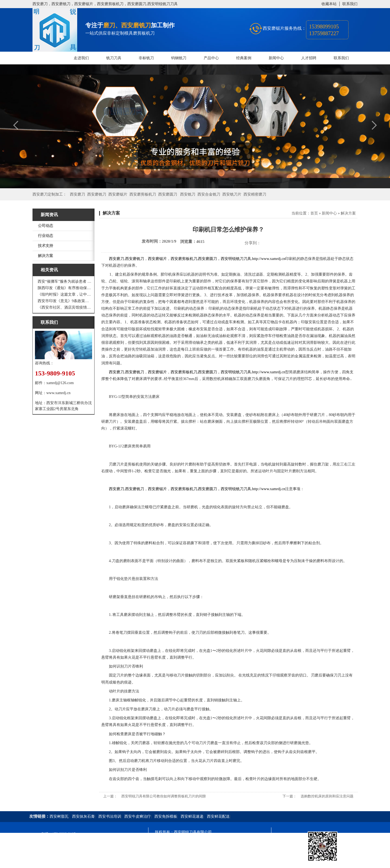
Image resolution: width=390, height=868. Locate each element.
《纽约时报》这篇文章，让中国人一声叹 (65, 294)
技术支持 (45, 246)
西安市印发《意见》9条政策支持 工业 (65, 301)
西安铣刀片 (232, 194)
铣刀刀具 (114, 58)
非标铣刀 (146, 58)
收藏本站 (329, 4)
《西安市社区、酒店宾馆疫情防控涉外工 (65, 307)
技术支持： (164, 861)
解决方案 (45, 256)
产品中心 (211, 58)
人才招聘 (309, 58)
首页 (314, 213)
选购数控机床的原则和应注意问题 (327, 796)
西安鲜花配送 (218, 816)
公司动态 (45, 226)
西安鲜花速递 (192, 816)
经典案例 (244, 58)
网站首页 (49, 58)
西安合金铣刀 (209, 194)
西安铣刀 (188, 194)
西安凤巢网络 (185, 861)
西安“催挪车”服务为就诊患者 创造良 (65, 281)
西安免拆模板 (166, 816)
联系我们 (350, 4)
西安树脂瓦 (59, 816)
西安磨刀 (77, 194)
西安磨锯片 (118, 194)
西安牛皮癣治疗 (138, 816)
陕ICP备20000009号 (194, 842)
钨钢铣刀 (179, 58)
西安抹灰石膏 (83, 816)
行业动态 (45, 236)
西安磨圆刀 (168, 194)
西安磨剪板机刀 (143, 194)
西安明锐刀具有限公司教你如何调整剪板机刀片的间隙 (164, 796)
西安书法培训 (110, 816)
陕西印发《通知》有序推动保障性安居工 (65, 288)
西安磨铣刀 (97, 194)
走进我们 (81, 58)
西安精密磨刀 (255, 194)
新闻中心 (276, 58)
